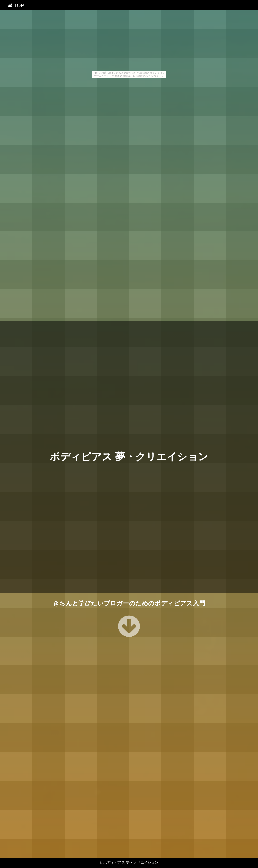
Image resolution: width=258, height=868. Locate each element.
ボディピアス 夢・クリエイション (129, 457)
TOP (16, 5)
